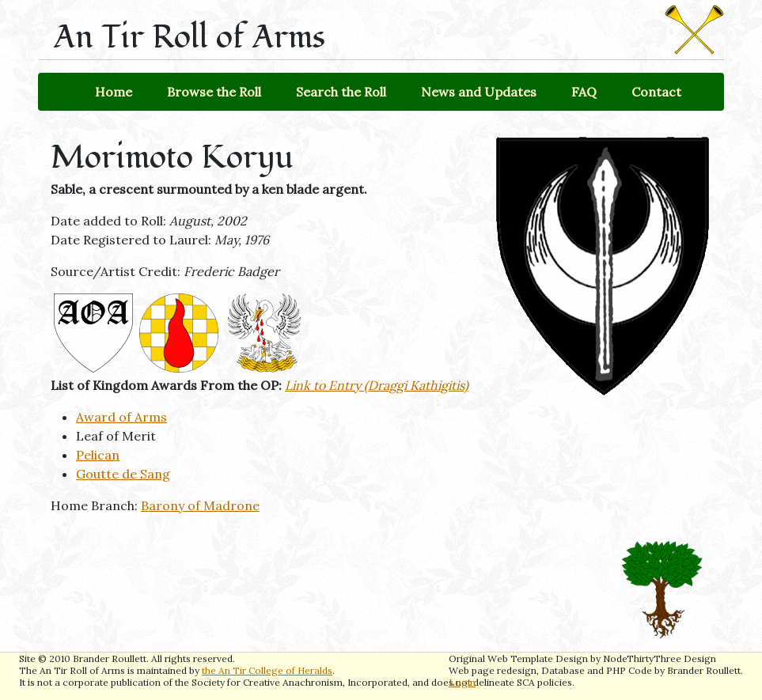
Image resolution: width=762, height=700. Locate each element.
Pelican (98, 455)
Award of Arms (121, 417)
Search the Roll (341, 92)
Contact (656, 92)
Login (462, 682)
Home (114, 92)
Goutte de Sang (123, 474)
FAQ (584, 92)
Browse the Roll (214, 92)
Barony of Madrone (200, 505)
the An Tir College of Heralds (267, 670)
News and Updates (479, 92)
